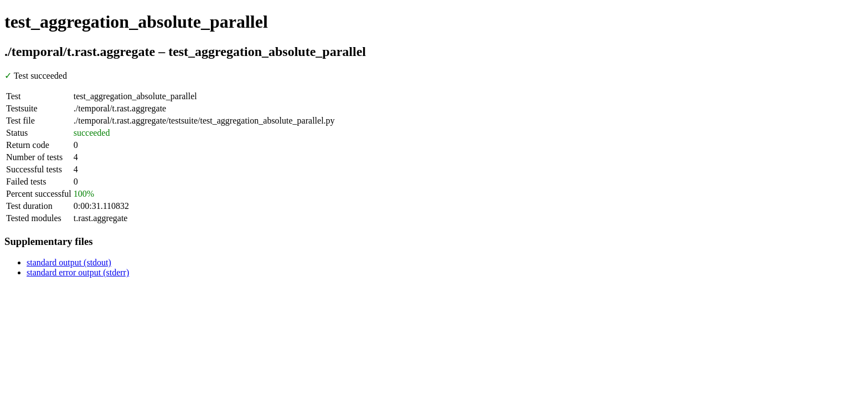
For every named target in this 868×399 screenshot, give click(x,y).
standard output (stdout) (69, 262)
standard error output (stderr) (78, 272)
